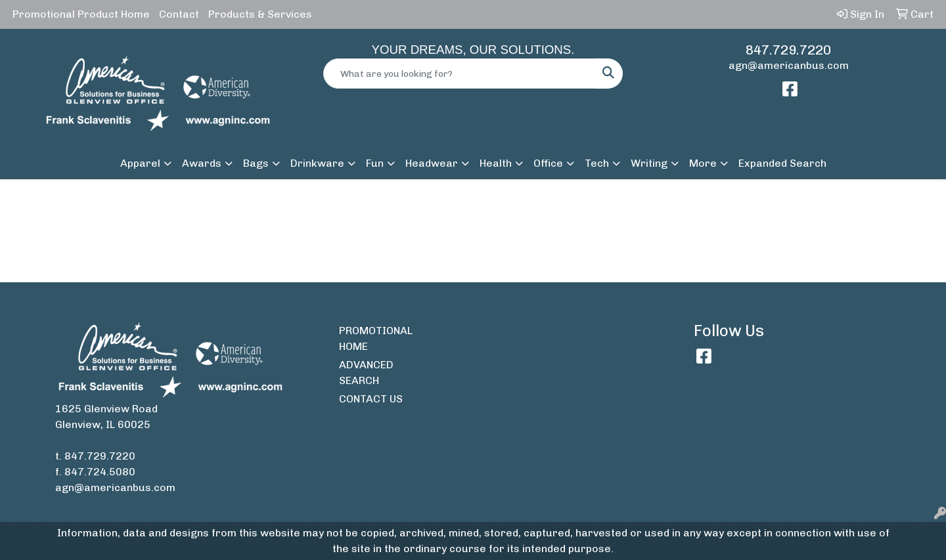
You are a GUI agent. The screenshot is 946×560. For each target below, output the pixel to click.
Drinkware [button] (317, 163)
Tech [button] (597, 163)
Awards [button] (202, 163)
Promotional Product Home (81, 14)
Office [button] (548, 163)
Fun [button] (375, 163)
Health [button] (496, 163)
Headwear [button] (432, 163)
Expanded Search (782, 163)
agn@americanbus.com (789, 65)
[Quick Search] (459, 74)
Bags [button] (256, 163)
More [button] (703, 163)
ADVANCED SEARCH (366, 373)
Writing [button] (649, 163)
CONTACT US (371, 399)
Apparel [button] (140, 163)
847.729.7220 (788, 50)
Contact (179, 14)
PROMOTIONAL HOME (375, 338)
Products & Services (260, 14)
